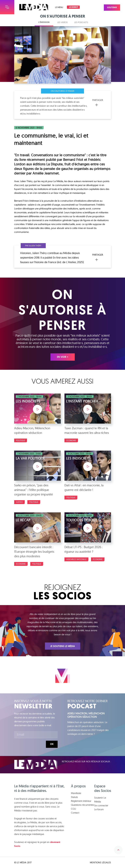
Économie (71, 440)
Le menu (59, 7)
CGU (73, 809)
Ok (52, 744)
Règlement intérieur (81, 801)
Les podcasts (81, 22)
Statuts (74, 797)
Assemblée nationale (76, 559)
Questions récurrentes (82, 805)
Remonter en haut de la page (118, 850)
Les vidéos (62, 22)
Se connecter (101, 805)
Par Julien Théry (33, 246)
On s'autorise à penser (62, 91)
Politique (21, 440)
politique (37, 564)
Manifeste (76, 793)
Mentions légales (100, 862)
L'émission (44, 22)
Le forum (99, 809)
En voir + (63, 357)
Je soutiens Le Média (63, 646)
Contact (75, 813)
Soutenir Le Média (100, 800)
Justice (19, 502)
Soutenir (115, 6)
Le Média (36, 765)
